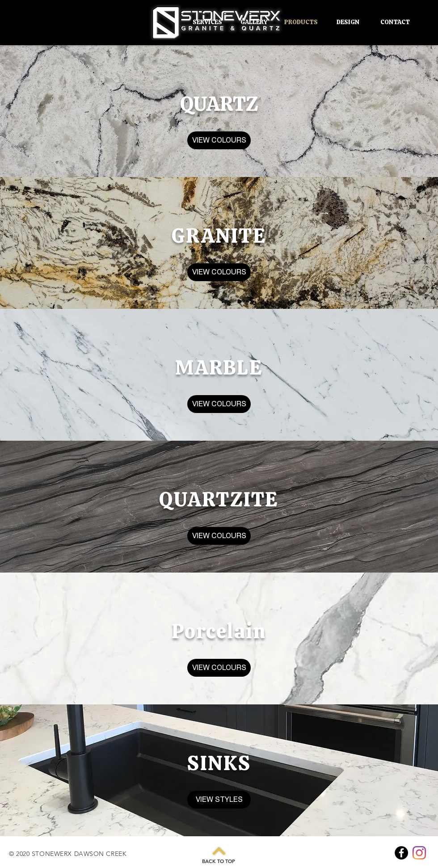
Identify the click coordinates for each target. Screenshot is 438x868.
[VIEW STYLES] (219, 800)
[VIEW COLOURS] (219, 140)
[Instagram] (419, 853)
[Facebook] (401, 853)
